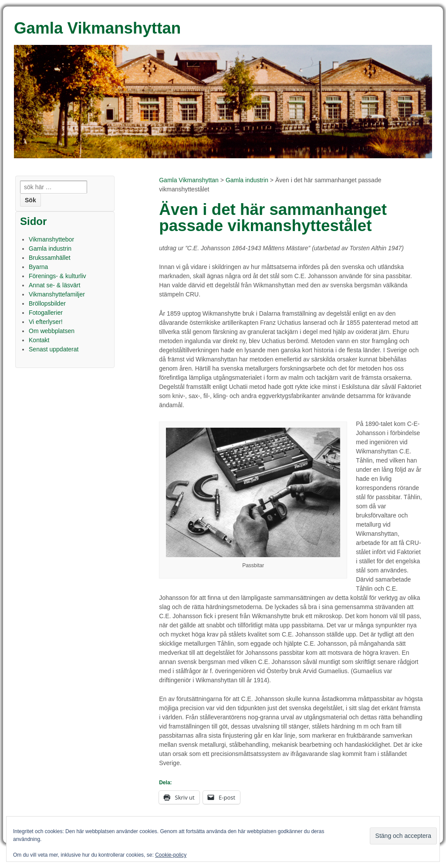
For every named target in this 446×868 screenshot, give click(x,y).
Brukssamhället (50, 258)
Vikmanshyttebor (51, 239)
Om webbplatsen (52, 331)
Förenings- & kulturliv (57, 276)
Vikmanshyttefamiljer (57, 294)
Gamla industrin (247, 180)
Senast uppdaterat (54, 349)
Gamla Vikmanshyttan (189, 180)
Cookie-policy (171, 855)
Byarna (38, 267)
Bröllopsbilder (47, 303)
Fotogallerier (46, 313)
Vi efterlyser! (46, 322)
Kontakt (39, 340)
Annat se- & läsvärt (54, 285)
